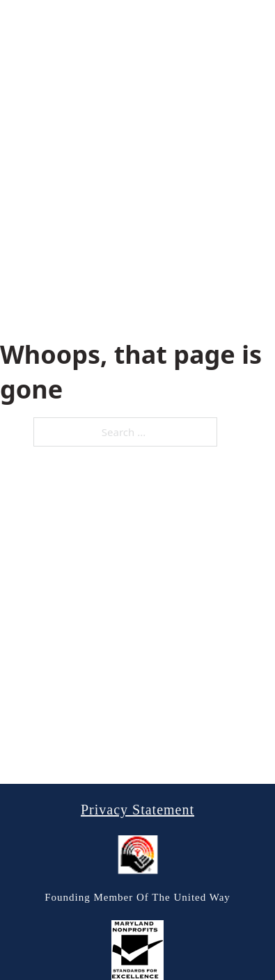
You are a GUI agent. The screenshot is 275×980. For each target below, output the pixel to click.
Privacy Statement (137, 810)
